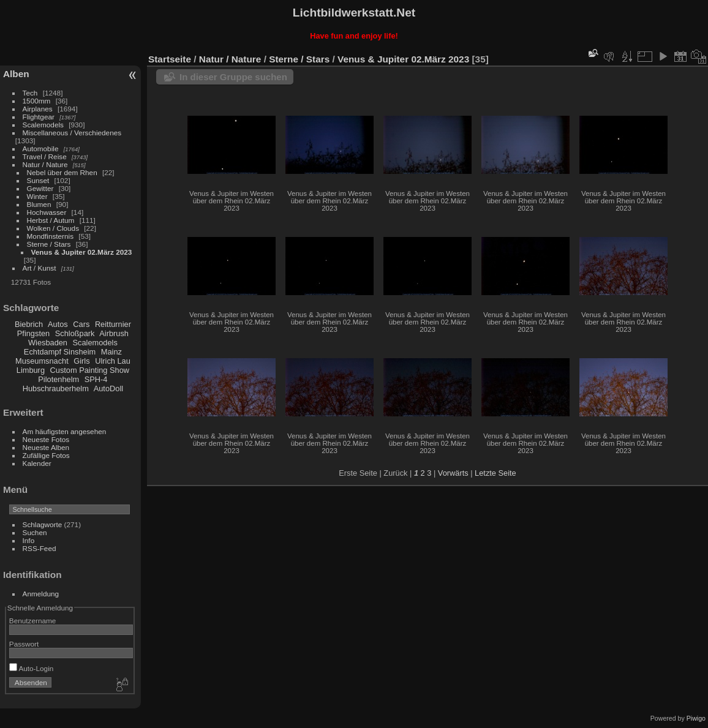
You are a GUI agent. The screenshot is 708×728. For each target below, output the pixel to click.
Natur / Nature (45, 164)
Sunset (38, 180)
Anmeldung (41, 594)
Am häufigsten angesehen (65, 431)
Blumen (39, 204)
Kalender (37, 463)
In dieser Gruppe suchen (233, 77)
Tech (30, 93)
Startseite (170, 59)
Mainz (111, 352)
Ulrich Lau (113, 361)
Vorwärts (453, 473)
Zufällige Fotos (46, 455)
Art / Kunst (40, 268)
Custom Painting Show (90, 370)
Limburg (31, 370)
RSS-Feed (40, 548)
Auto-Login (32, 668)
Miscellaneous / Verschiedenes (72, 133)
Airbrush (114, 333)
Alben (16, 74)
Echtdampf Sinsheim (60, 352)
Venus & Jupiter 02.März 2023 (82, 252)
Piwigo (696, 718)
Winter (37, 196)
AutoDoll (108, 388)
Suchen (35, 532)
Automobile (41, 148)
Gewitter (40, 188)
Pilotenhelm (58, 379)
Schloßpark (75, 333)
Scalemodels (43, 125)
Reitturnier (113, 324)
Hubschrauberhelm (56, 388)
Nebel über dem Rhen (62, 172)
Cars (81, 324)
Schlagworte (43, 524)
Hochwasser (47, 212)
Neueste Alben (46, 447)
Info (29, 540)
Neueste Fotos (46, 439)
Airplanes (38, 109)
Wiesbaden (48, 343)
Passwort (24, 644)
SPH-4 (96, 379)
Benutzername (33, 621)
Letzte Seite (495, 473)
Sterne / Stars (49, 244)
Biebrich (29, 324)
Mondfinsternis (51, 236)
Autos (58, 324)
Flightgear (39, 117)
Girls (81, 361)
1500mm (37, 101)
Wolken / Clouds (53, 228)
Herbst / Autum (51, 220)
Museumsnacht (42, 361)
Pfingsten (33, 333)
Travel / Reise (45, 156)
